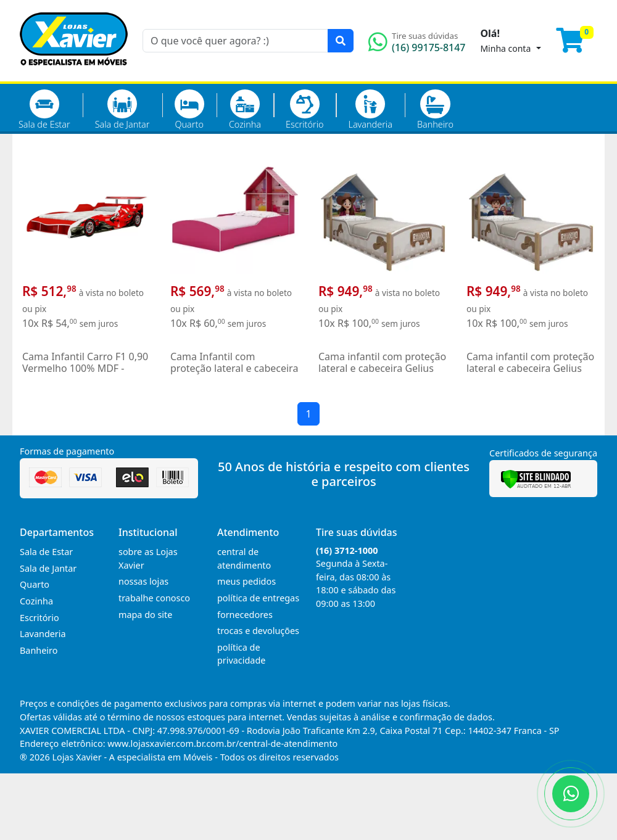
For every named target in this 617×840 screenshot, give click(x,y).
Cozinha (245, 110)
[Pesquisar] (341, 41)
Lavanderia (370, 110)
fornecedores (245, 615)
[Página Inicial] (74, 74)
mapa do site (145, 615)
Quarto (189, 110)
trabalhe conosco (154, 598)
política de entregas (258, 598)
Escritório (304, 110)
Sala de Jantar (122, 110)
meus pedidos (246, 581)
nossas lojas (143, 581)
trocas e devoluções (258, 631)
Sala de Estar (44, 110)
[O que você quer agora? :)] (235, 41)
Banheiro (435, 110)
